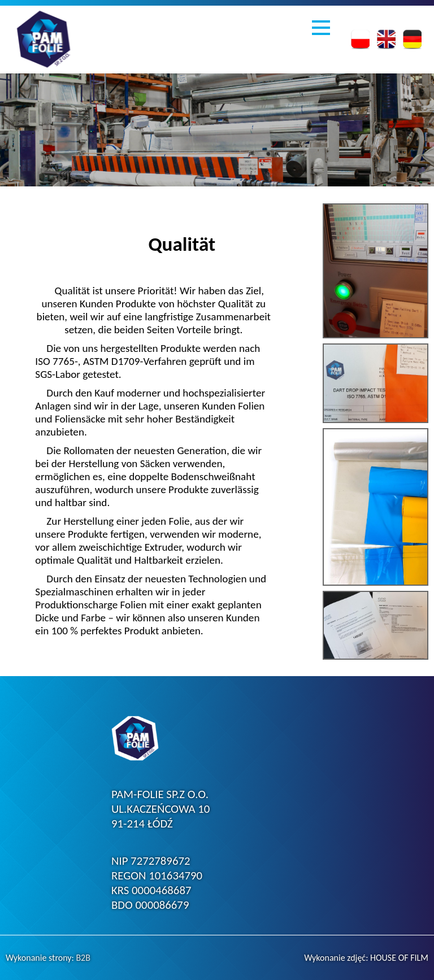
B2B (83, 958)
